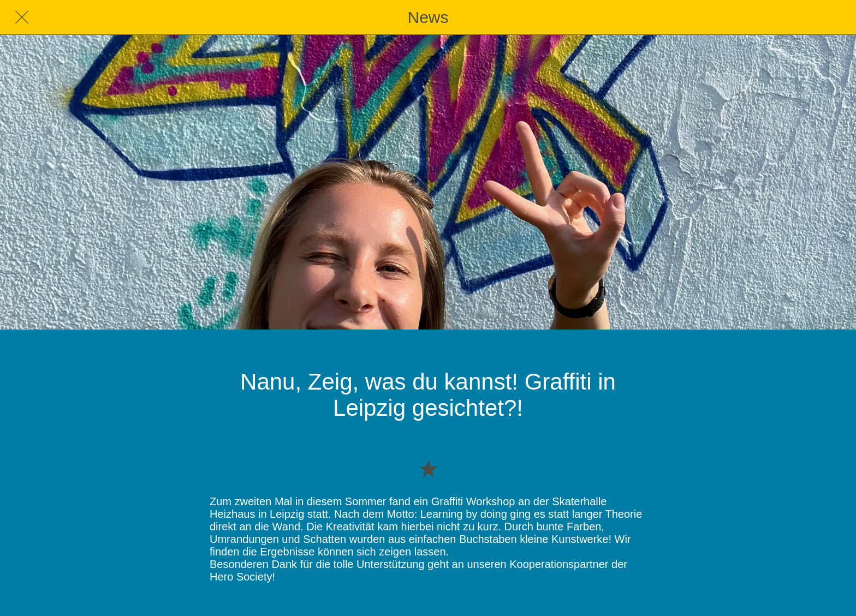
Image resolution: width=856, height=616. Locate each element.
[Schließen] (22, 17)
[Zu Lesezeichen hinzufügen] (428, 468)
